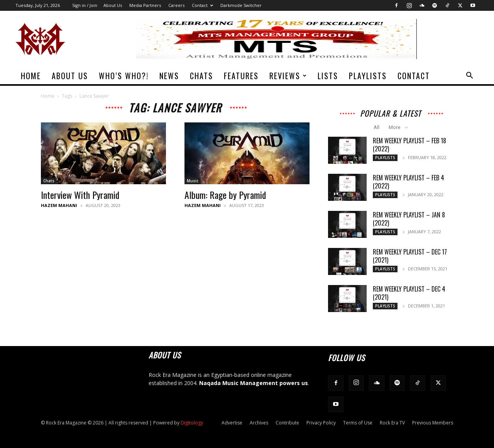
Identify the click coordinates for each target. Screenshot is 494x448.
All (376, 127)
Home (31, 76)
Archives (259, 423)
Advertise (232, 423)
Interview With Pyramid (80, 195)
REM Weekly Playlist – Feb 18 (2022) (409, 145)
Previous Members (433, 423)
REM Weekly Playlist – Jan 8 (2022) (409, 219)
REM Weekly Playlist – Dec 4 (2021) (409, 293)
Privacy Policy (321, 423)
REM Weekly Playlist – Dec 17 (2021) (410, 256)
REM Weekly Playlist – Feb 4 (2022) (409, 182)
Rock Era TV (392, 423)
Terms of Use (358, 423)
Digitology (192, 423)
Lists (328, 76)
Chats (201, 76)
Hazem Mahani (59, 205)
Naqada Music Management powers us (254, 383)
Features (241, 76)
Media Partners (145, 5)
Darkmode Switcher (241, 5)
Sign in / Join (85, 5)
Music (193, 181)
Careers (176, 5)
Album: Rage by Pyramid (225, 195)
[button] (469, 76)
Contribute (287, 423)
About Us (113, 5)
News (169, 76)
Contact (202, 5)
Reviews (288, 76)
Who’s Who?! (124, 76)
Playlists (368, 76)
